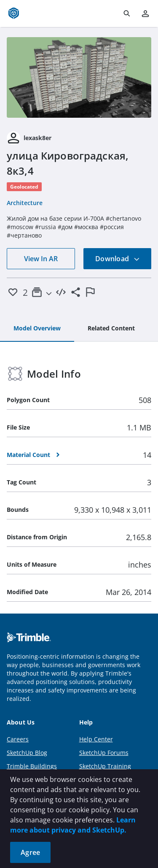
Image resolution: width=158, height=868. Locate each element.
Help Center (96, 739)
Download (118, 259)
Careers (18, 739)
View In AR (41, 259)
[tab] (37, 329)
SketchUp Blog (27, 753)
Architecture (25, 203)
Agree (30, 852)
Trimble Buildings (32, 766)
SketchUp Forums (104, 753)
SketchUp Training (105, 766)
